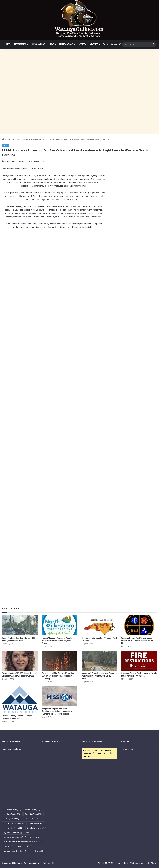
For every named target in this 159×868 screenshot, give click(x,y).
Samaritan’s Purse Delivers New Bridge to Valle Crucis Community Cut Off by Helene (99, 676)
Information (20, 44)
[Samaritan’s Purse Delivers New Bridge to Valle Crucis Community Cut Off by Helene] (99, 661)
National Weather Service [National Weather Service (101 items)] (15, 837)
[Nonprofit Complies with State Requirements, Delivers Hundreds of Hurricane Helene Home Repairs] (60, 696)
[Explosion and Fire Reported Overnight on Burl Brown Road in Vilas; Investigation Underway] (60, 661)
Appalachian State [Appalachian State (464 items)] (12, 810)
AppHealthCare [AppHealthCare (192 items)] (32, 810)
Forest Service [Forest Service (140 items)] (36, 823)
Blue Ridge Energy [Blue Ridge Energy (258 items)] (34, 814)
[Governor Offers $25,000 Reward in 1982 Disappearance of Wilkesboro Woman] (20, 661)
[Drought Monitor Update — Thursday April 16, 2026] (99, 625)
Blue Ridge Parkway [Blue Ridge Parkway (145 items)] (13, 819)
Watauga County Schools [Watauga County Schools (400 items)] (15, 851)
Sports (82, 44)
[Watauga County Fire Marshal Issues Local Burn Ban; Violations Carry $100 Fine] (139, 625)
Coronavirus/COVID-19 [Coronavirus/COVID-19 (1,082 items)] (14, 823)
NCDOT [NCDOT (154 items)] (35, 837)
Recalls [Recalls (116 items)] (8, 846)
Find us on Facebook (11, 749)
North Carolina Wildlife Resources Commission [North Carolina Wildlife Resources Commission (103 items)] (23, 842)
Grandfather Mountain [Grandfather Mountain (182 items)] (37, 828)
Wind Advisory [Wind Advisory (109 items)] (37, 851)
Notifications (66, 44)
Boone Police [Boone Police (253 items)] (33, 819)
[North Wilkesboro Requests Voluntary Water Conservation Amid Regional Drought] (60, 625)
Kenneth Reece (10, 161)
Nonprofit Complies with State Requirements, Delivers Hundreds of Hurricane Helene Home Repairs (57, 711)
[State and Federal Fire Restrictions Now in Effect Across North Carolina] (139, 661)
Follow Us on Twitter (51, 741)
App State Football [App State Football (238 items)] (12, 814)
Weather (94, 44)
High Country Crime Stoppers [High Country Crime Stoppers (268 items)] (16, 833)
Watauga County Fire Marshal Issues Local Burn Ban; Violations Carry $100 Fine (137, 641)
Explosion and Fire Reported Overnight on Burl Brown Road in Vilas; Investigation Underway (59, 676)
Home (7, 44)
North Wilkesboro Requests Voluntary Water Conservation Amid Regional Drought (58, 641)
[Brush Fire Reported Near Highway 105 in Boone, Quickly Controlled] (20, 625)
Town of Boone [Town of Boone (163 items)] (24, 846)
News (52, 44)
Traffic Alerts (151, 863)
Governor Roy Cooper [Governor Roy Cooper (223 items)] (13, 828)
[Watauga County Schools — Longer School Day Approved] (20, 700)
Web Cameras (38, 44)
